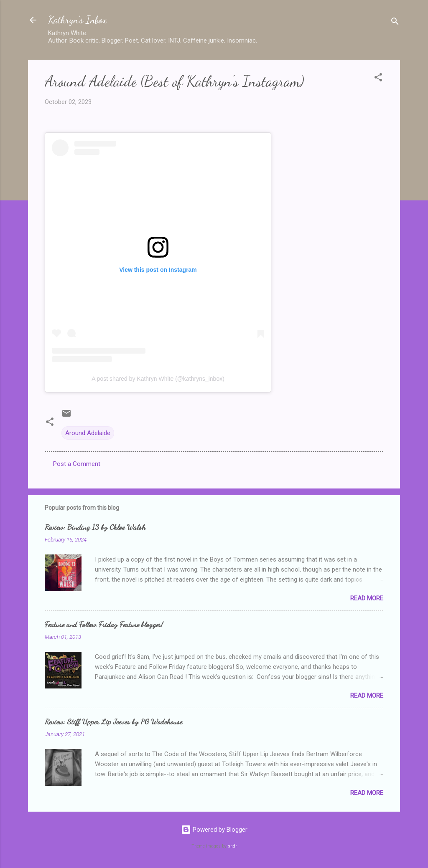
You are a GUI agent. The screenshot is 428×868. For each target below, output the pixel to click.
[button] (378, 79)
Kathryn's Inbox (77, 20)
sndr (232, 846)
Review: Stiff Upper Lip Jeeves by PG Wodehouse (113, 721)
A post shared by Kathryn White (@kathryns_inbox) (158, 379)
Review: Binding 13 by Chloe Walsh (95, 527)
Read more (367, 598)
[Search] (395, 23)
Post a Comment (77, 464)
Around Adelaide (88, 433)
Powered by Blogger (214, 830)
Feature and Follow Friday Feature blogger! (104, 624)
